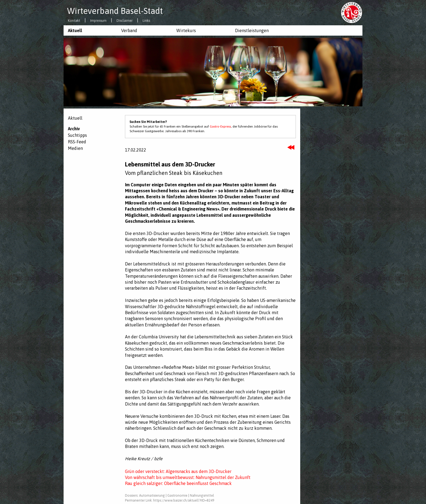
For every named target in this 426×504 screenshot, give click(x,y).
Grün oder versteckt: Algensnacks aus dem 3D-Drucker (178, 471)
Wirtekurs (186, 30)
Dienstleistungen (252, 30)
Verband (129, 30)
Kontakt (74, 21)
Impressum (98, 21)
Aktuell (75, 30)
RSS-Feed (77, 142)
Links (146, 21)
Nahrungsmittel (202, 495)
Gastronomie (177, 495)
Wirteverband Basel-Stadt (115, 11)
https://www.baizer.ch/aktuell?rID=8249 (184, 500)
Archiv (74, 129)
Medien (75, 148)
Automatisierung (152, 495)
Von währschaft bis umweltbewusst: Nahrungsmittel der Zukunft (188, 477)
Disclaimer (125, 21)
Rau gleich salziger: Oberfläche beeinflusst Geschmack (178, 483)
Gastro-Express (220, 126)
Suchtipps (77, 135)
